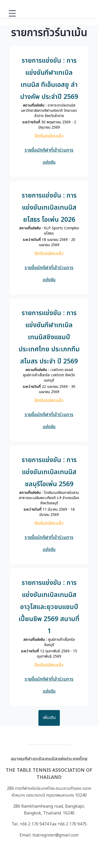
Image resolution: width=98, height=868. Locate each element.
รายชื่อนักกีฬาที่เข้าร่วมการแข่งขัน (49, 156)
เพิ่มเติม (49, 718)
